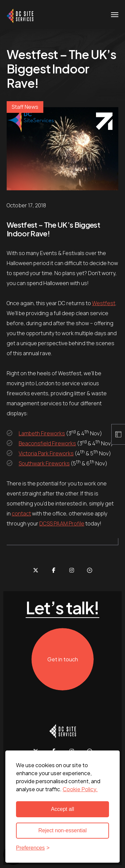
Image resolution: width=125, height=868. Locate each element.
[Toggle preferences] (62, 848)
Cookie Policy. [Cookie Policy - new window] (80, 789)
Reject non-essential (62, 830)
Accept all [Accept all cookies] (62, 809)
